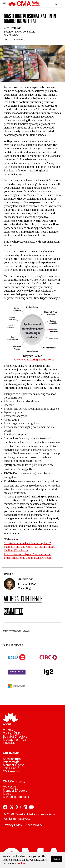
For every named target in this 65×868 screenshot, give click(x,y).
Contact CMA (12, 733)
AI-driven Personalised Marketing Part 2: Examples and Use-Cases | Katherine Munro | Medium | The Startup (30, 547)
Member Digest (13, 765)
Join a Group (11, 768)
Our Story (9, 730)
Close (57, 859)
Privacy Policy (13, 825)
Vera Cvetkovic (25, 579)
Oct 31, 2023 (11, 35)
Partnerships (11, 762)
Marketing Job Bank (16, 797)
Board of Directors (15, 737)
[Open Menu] (4, 4)
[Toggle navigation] (61, 4)
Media (7, 794)
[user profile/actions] (56, 4)
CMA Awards (11, 771)
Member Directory (15, 791)
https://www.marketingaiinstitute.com (32, 360)
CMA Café (10, 787)
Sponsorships (12, 759)
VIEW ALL (27, 634)
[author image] (10, 584)
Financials (9, 743)
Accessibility (34, 825)
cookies (21, 863)
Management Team (16, 740)
